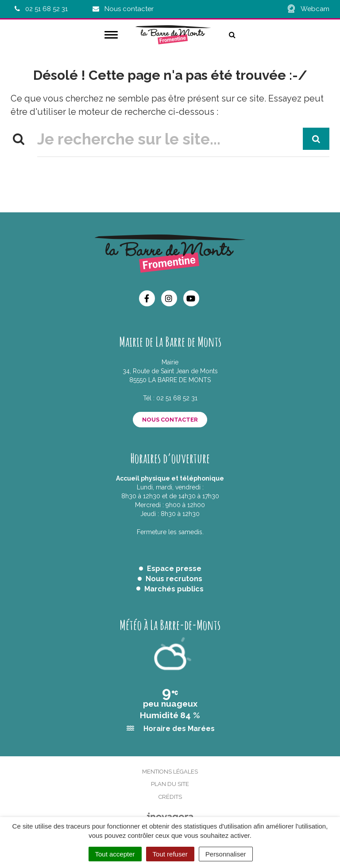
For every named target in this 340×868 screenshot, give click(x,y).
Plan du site (170, 784)
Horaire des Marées (179, 729)
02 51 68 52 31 (177, 398)
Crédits (170, 797)
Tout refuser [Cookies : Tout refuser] (170, 854)
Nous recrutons (174, 579)
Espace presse (174, 569)
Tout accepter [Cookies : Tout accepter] (115, 854)
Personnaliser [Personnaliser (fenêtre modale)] (226, 854)
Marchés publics (174, 589)
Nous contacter (170, 420)
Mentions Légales (170, 772)
